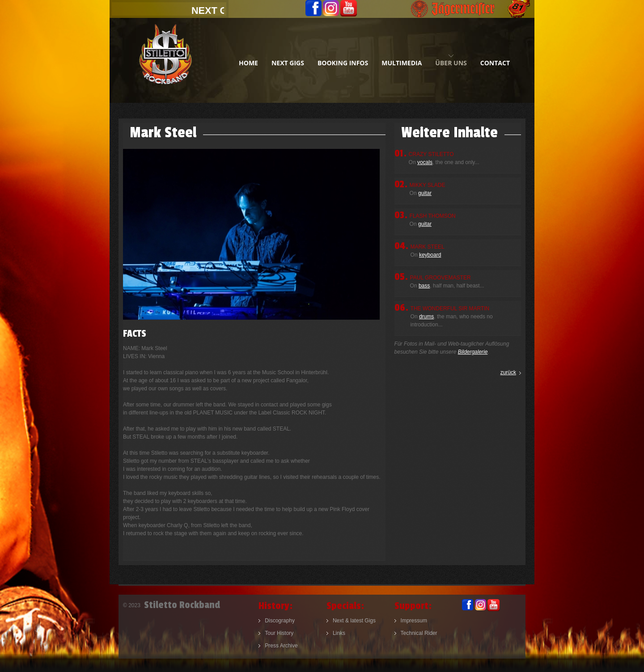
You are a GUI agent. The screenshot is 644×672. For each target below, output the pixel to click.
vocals (425, 162)
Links (339, 633)
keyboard (430, 255)
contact (495, 63)
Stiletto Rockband (165, 60)
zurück (508, 372)
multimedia (402, 63)
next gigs (288, 63)
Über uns (451, 63)
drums (426, 317)
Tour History (279, 633)
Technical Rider (419, 633)
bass (424, 286)
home (248, 63)
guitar (425, 193)
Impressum (414, 621)
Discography (280, 621)
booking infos (343, 63)
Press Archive (281, 646)
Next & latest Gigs (354, 621)
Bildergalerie (473, 352)
